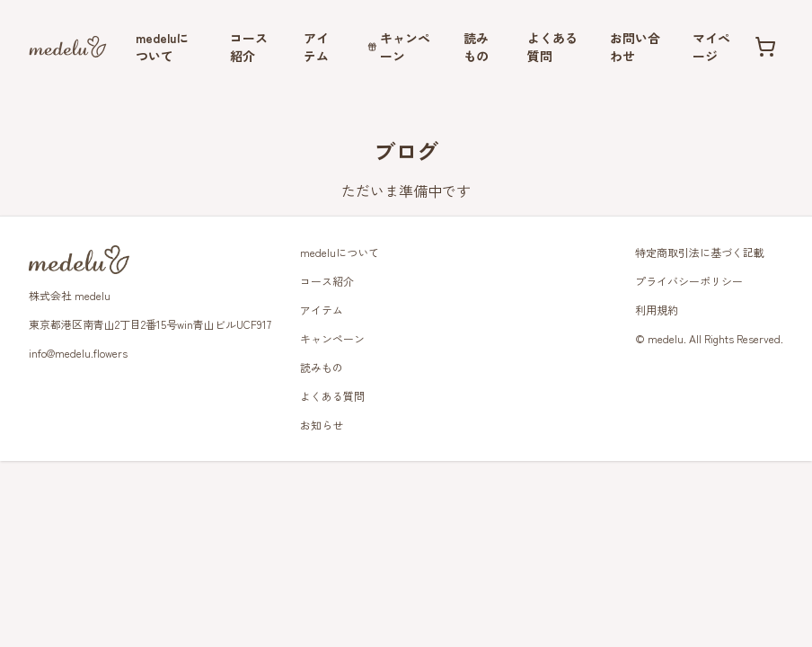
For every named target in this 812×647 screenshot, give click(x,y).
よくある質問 (552, 47)
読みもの (476, 47)
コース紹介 (249, 47)
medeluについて (162, 47)
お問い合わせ (635, 47)
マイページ (711, 47)
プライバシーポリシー (689, 281)
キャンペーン (399, 47)
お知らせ (322, 425)
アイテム (316, 47)
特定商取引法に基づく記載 (700, 252)
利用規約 (657, 310)
